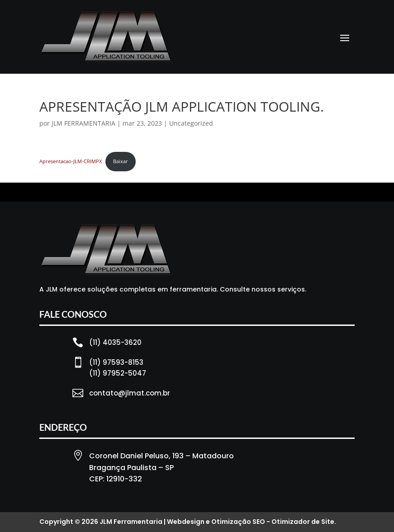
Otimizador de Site (303, 522)
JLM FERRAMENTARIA (83, 123)
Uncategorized (191, 123)
